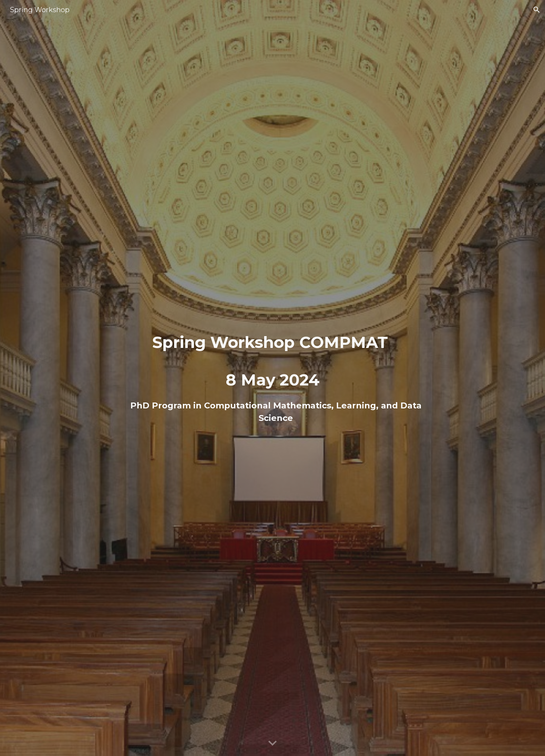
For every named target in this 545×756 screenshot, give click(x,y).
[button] (537, 10)
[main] (272, 378)
